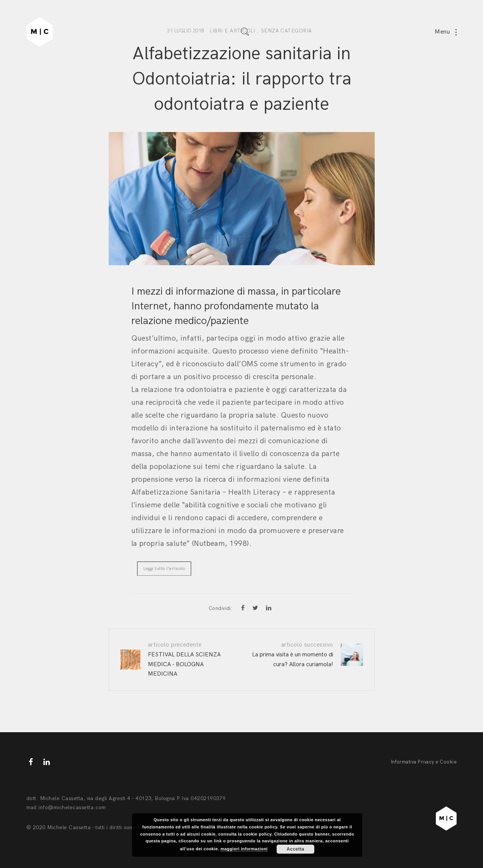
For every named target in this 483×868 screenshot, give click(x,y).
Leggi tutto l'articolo (164, 569)
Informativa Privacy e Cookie (424, 762)
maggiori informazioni (244, 849)
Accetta (296, 849)
